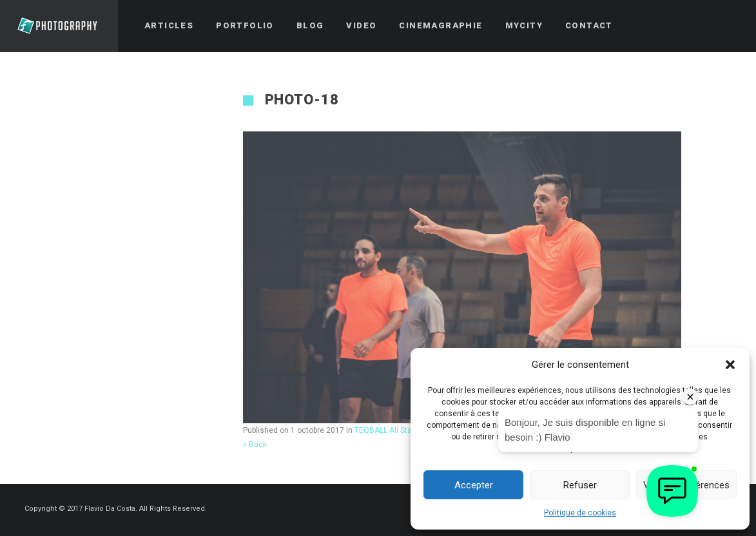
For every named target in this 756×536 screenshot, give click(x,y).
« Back (255, 445)
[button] (730, 365)
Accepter (474, 485)
